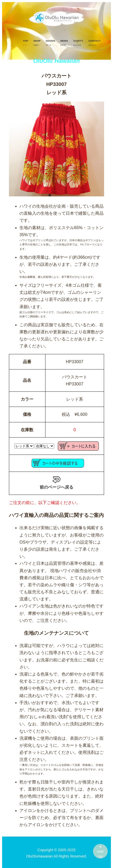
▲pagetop (101, 851)
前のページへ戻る (56, 483)
